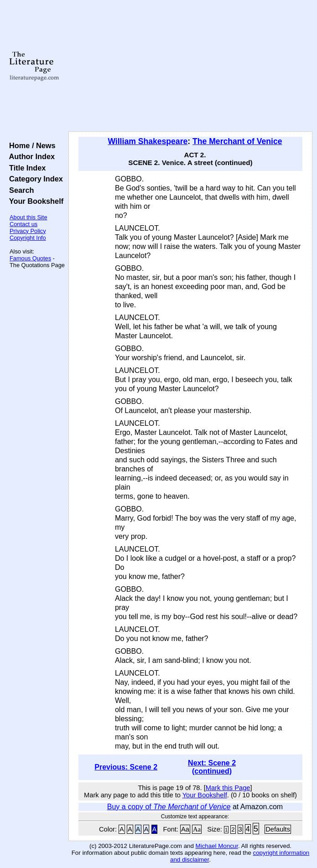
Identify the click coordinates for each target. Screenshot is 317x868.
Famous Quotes (30, 258)
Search (19, 190)
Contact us (23, 224)
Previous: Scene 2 (126, 767)
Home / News (30, 145)
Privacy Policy (28, 231)
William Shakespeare (148, 141)
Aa (185, 829)
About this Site (29, 217)
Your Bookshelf (34, 201)
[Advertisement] (190, 66)
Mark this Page (228, 788)
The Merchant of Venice (237, 141)
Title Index (25, 168)
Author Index (30, 156)
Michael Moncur (217, 846)
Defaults (278, 829)
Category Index (34, 179)
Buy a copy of (169, 807)
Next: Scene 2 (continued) (212, 767)
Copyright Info (28, 238)
